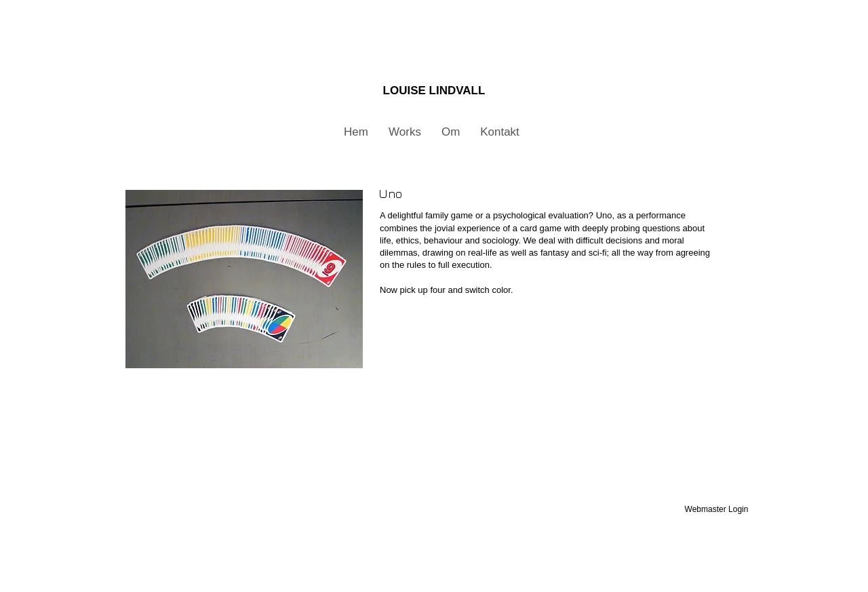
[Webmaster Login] (716, 509)
